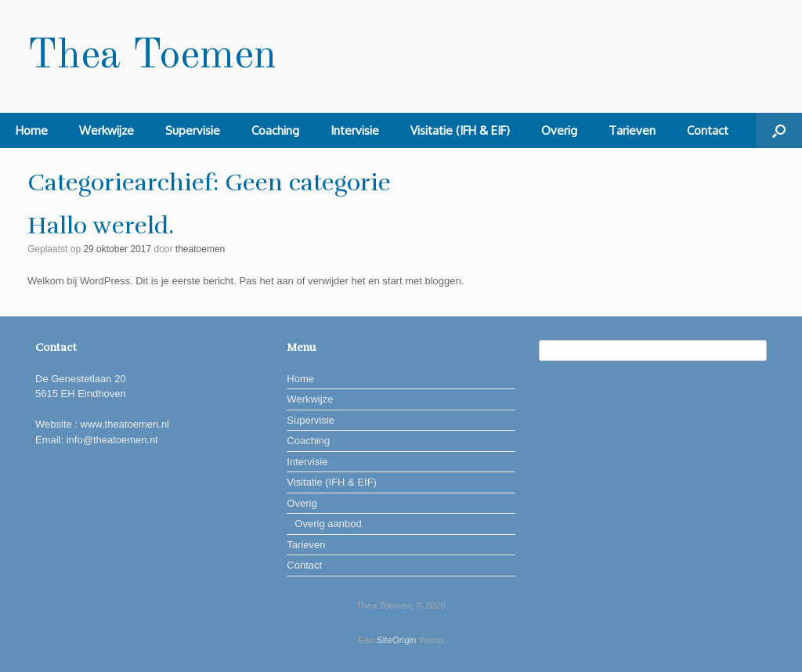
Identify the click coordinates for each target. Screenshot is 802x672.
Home (32, 130)
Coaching (275, 130)
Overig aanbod (328, 524)
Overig (559, 130)
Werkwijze (107, 130)
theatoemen (200, 249)
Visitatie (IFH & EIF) (460, 130)
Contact (708, 130)
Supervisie (193, 130)
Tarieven (632, 130)
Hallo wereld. (101, 226)
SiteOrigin (397, 640)
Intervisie (355, 130)
